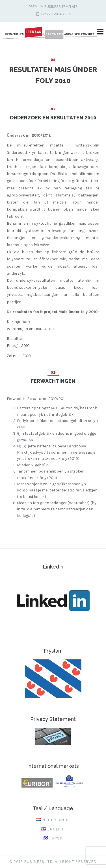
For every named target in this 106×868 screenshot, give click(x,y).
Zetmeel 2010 (19, 356)
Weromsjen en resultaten (30, 329)
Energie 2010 (18, 346)
